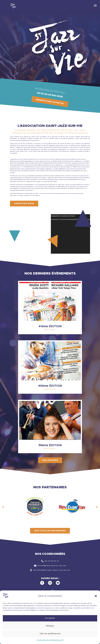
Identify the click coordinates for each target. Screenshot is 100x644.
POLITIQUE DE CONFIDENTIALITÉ (50, 640)
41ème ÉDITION (50, 326)
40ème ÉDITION (50, 386)
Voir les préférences (50, 634)
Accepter (50, 618)
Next (97, 507)
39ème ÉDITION (50, 445)
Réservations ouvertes (50, 102)
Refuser (50, 626)
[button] (96, 596)
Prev (3, 507)
